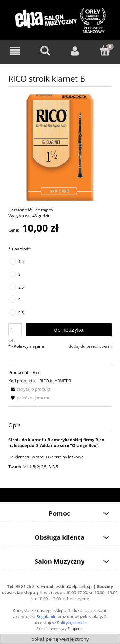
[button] (29, 389)
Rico (37, 372)
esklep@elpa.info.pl (74, 586)
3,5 (21, 313)
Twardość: (20, 249)
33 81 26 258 (27, 586)
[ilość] (15, 330)
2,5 (21, 287)
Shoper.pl (76, 628)
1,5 (21, 261)
